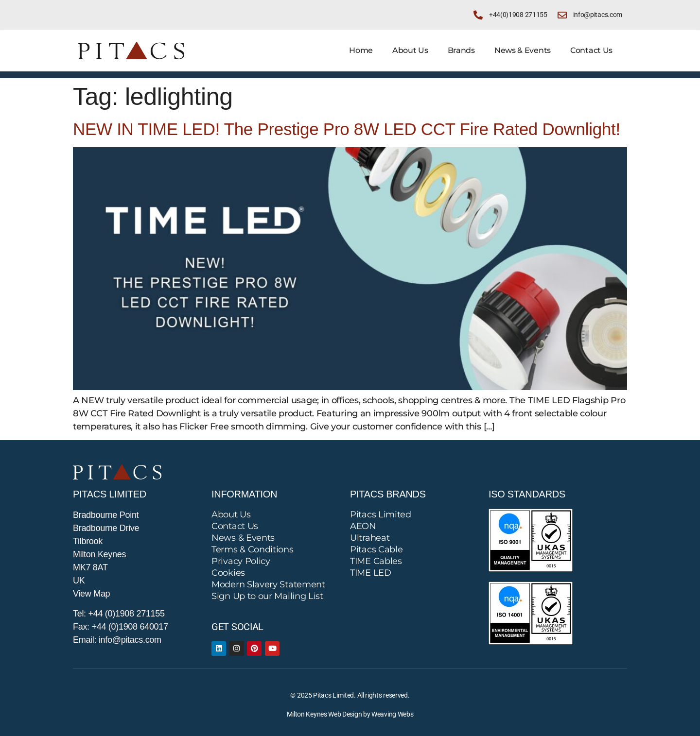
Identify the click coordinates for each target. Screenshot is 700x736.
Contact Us (591, 50)
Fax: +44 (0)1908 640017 (121, 627)
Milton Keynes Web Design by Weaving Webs (350, 714)
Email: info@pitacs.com (117, 640)
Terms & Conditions (253, 549)
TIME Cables (376, 561)
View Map (91, 594)
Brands (461, 50)
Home (361, 50)
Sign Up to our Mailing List (267, 596)
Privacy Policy (241, 561)
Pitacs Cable (376, 549)
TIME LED (371, 573)
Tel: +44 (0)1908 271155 (119, 614)
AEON (363, 526)
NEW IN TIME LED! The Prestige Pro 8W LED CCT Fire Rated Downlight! (347, 129)
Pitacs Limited (381, 514)
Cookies (228, 573)
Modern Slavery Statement (268, 584)
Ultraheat (370, 538)
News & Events (523, 50)
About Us (410, 50)
